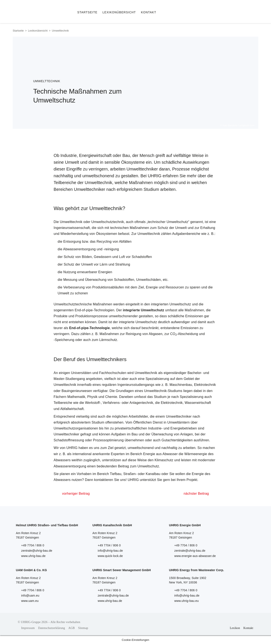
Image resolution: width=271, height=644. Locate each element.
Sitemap (83, 628)
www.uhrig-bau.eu (186, 601)
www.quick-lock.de (110, 556)
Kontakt (248, 628)
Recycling (104, 242)
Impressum (28, 628)
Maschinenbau (181, 385)
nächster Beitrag (196, 494)
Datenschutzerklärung (52, 628)
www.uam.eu (30, 601)
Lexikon (235, 628)
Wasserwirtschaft (198, 403)
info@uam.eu (30, 596)
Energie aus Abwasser (160, 454)
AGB (72, 628)
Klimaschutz (164, 460)
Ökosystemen (106, 234)
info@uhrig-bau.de (110, 551)
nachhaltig (169, 448)
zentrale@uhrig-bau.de (37, 551)
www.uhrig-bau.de (33, 556)
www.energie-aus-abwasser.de (195, 556)
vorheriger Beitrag (76, 494)
